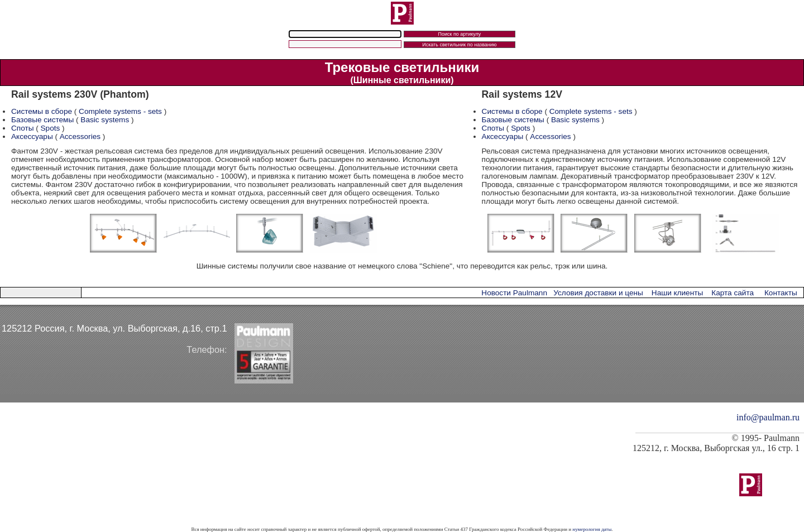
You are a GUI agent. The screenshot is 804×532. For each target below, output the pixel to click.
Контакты (781, 293)
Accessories (80, 136)
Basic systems (105, 120)
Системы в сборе (42, 111)
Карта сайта (733, 293)
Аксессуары (32, 136)
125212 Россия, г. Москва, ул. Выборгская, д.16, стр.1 (114, 328)
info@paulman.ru (768, 417)
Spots (51, 128)
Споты (22, 128)
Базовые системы (42, 120)
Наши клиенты (677, 293)
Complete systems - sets (120, 111)
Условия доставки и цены (598, 293)
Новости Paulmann (514, 293)
